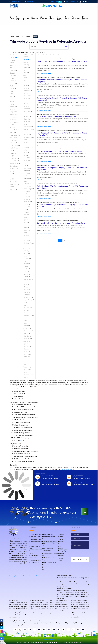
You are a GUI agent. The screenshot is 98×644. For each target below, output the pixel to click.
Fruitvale (27, 212)
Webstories (76, 18)
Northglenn (27, 295)
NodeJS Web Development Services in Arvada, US (56, 117)
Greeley (26, 228)
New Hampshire (15, 135)
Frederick (27, 207)
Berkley (26, 85)
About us (18, 18)
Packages (44, 18)
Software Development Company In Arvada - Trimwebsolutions (61, 223)
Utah (12, 174)
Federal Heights (29, 189)
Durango (27, 160)
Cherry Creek (28, 119)
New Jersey (14, 138)
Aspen (26, 75)
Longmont (27, 274)
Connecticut (14, 76)
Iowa (12, 101)
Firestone (27, 191)
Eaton (26, 166)
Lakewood (27, 259)
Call (85, 511)
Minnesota (14, 120)
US (22, 37)
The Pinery (27, 354)
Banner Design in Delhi (35, 539)
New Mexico (14, 140)
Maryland (13, 112)
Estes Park (27, 178)
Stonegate (27, 346)
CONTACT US (85, 18)
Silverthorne (28, 339)
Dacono (26, 145)
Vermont (13, 176)
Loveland (27, 277)
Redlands (27, 310)
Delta (25, 150)
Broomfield (27, 101)
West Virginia (14, 184)
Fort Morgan (28, 202)
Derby (26, 155)
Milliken (26, 284)
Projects (35, 18)
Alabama (13, 60)
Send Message (80, 559)
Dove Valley (27, 158)
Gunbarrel (27, 235)
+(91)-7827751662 (15, 2)
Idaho (12, 94)
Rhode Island (14, 161)
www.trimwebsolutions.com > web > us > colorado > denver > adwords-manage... (59, 131)
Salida (26, 321)
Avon (25, 80)
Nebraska (13, 130)
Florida (13, 86)
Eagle (26, 163)
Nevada (13, 132)
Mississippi (14, 122)
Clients (52, 18)
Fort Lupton (27, 199)
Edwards (27, 171)
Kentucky (13, 107)
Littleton (26, 266)
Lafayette (27, 256)
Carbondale (27, 109)
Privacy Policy (62, 551)
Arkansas (13, 68)
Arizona (13, 65)
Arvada (26, 60)
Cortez (26, 140)
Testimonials (61, 534)
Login (66, 2)
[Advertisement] (49, 30)
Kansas (13, 104)
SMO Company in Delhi (35, 560)
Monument (27, 290)
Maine (12, 109)
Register (73, 2)
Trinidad (26, 359)
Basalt (26, 83)
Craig (26, 142)
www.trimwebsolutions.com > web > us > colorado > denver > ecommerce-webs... (59, 77)
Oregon (13, 156)
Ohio (12, 151)
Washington (14, 182)
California (13, 70)
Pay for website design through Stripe (49, 640)
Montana (13, 127)
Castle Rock (28, 114)
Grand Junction (29, 225)
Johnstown (27, 248)
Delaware (13, 78)
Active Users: (56, 2)
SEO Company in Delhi (48, 534)
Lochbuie (27, 269)
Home (12, 37)
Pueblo (26, 305)
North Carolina (15, 145)
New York (13, 143)
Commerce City (29, 137)
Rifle (25, 313)
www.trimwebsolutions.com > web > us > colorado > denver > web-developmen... (58, 165)
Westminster (28, 367)
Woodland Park (29, 375)
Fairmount (27, 186)
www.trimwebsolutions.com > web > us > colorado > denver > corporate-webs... (58, 96)
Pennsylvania (15, 158)
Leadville (27, 264)
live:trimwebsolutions (48, 482)
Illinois (12, 96)
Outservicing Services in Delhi (49, 541)
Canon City (27, 106)
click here (22, 441)
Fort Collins (27, 197)
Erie (25, 176)
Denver (26, 153)
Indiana (13, 99)
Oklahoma (14, 153)
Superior (26, 352)
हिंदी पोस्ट (60, 561)
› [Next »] (69, 240)
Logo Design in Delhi (35, 537)
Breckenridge (28, 96)
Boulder (26, 93)
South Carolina (15, 163)
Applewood (27, 70)
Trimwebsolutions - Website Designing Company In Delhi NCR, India (48, 642)
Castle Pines (28, 111)
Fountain (27, 204)
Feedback (61, 537)
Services (26, 18)
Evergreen (27, 184)
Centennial (27, 116)
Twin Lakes (27, 362)
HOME (12, 18)
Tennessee (14, 169)
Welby (26, 364)
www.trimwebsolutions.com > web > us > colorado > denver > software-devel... (58, 221)
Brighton (27, 98)
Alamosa (27, 67)
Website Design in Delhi (35, 534)
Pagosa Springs (29, 300)
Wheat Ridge (28, 370)
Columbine (27, 135)
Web (17, 37)
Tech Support (62, 558)
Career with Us (60, 18)
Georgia (13, 89)
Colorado (28, 37)
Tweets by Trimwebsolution (17, 576)
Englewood (27, 173)
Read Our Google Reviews (67, 469)
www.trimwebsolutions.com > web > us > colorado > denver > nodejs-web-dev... (58, 114)
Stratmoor (27, 349)
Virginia (13, 179)
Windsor (26, 372)
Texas (12, 171)
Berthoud (27, 88)
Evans (26, 181)
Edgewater (27, 168)
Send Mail (29, 2)
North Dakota (15, 148)
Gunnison (27, 238)
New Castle (27, 292)
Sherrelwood (28, 336)
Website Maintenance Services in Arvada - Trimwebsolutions (60, 151)
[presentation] (83, 554)
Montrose (27, 287)
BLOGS (67, 18)
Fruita (26, 209)
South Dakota (15, 166)
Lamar (26, 261)
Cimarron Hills (28, 127)
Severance (27, 328)
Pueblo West (28, 308)
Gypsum (26, 240)
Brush (26, 104)
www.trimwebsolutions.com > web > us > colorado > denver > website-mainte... (58, 149)
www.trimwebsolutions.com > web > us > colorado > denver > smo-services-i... (58, 202)
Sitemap (61, 539)
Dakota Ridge (28, 147)
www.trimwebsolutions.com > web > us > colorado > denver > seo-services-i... (58, 184)
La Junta (27, 253)
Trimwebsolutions (35, 576)
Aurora (26, 78)
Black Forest (28, 91)
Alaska (13, 63)
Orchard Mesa (28, 297)
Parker (26, 302)
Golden (26, 222)
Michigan (13, 117)
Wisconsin (14, 187)
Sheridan (27, 333)
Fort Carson (28, 194)
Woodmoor (27, 377)
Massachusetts (15, 114)
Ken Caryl (27, 251)
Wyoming (13, 189)
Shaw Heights (28, 331)
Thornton (27, 357)
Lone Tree (27, 271)
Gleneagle (27, 215)
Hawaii (13, 91)
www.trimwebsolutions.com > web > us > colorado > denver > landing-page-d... (58, 59)
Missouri (13, 125)
